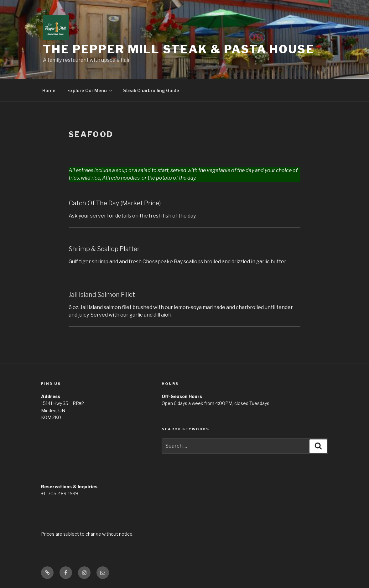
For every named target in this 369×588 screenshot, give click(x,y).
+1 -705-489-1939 (60, 493)
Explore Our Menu (90, 90)
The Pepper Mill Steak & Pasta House (179, 49)
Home (49, 90)
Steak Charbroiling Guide (151, 90)
